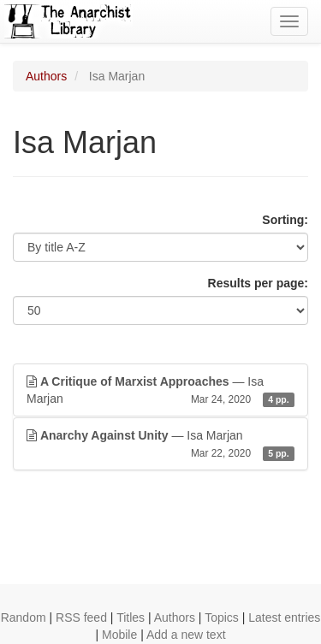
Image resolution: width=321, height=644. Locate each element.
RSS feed (81, 617)
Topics (222, 617)
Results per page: (258, 283)
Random (24, 617)
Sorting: (285, 220)
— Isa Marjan (160, 391)
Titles (131, 617)
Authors (46, 76)
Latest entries (284, 617)
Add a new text (186, 635)
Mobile (119, 635)
